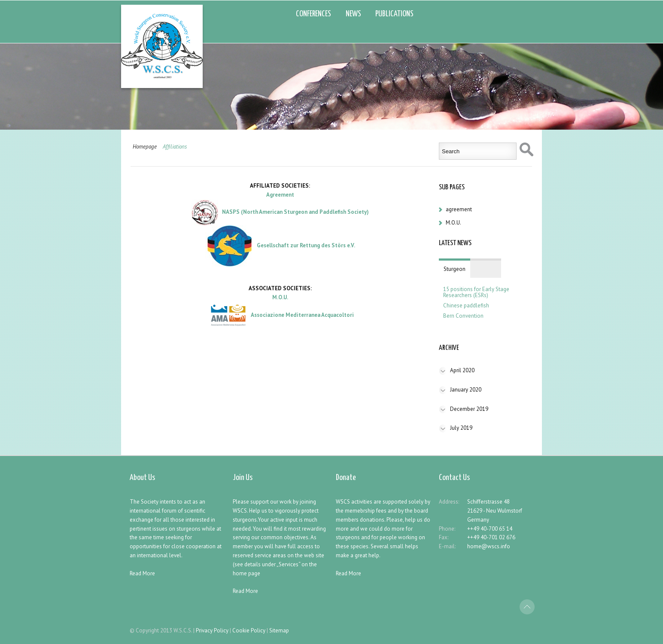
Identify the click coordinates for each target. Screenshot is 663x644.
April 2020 (462, 370)
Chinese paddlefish (466, 306)
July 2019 (461, 428)
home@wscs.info (489, 546)
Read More (142, 573)
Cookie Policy (249, 630)
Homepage (145, 147)
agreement (459, 209)
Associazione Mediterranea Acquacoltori (302, 315)
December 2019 (469, 409)
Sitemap (279, 630)
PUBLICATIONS (394, 14)
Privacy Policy (212, 630)
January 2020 (466, 390)
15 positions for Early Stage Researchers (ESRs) (476, 292)
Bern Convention (463, 316)
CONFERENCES (313, 14)
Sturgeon (455, 269)
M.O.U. (453, 223)
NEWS (353, 14)
